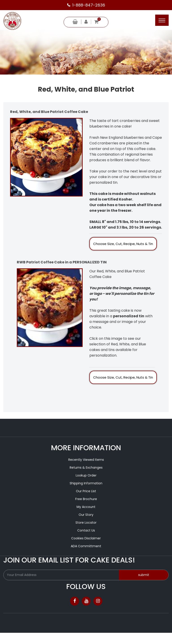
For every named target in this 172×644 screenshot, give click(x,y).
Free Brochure (86, 499)
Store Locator (86, 523)
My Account (86, 507)
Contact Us (86, 530)
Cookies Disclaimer (86, 538)
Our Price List (86, 491)
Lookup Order (86, 475)
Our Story (86, 515)
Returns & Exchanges (86, 468)
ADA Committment (86, 546)
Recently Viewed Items (86, 460)
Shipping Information (86, 483)
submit (144, 575)
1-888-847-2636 (89, 5)
